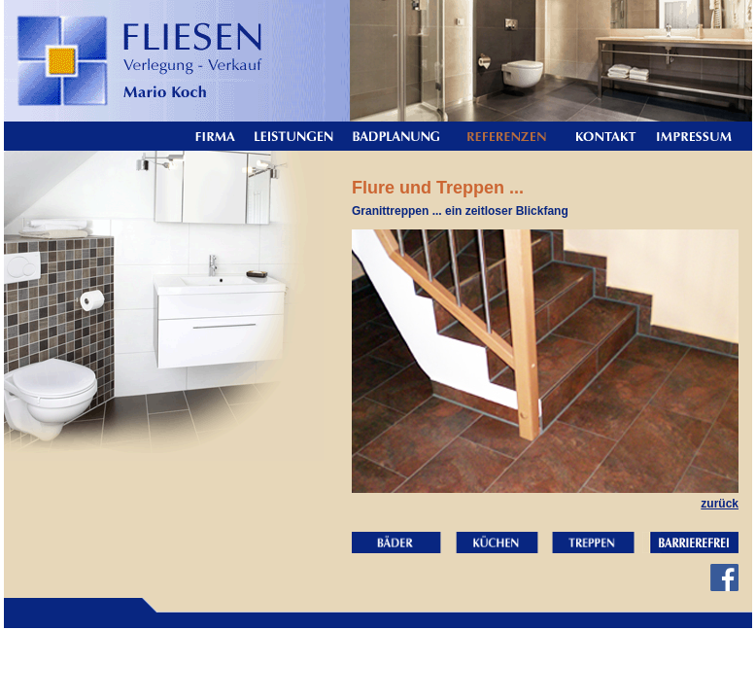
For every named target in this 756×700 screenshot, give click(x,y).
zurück (720, 504)
